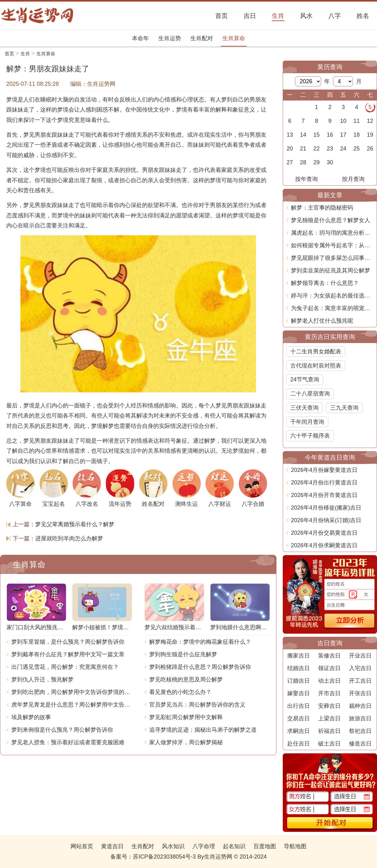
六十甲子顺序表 (310, 436)
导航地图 (295, 846)
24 (343, 149)
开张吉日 (360, 693)
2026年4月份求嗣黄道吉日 (324, 545)
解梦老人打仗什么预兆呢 (322, 321)
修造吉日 (360, 744)
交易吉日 (298, 718)
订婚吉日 (298, 681)
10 (343, 121)
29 (316, 162)
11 (357, 121)
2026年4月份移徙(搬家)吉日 (326, 508)
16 (330, 135)
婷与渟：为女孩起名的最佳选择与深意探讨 (332, 296)
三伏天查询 (304, 408)
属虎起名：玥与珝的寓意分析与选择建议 (332, 233)
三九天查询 (344, 408)
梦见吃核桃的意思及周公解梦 (186, 680)
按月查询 (353, 179)
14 (303, 135)
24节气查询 (305, 379)
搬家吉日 (298, 656)
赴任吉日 (298, 744)
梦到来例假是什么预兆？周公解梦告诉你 (62, 730)
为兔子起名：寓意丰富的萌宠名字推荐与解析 (332, 308)
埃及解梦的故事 (31, 717)
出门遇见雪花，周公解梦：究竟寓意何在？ (65, 667)
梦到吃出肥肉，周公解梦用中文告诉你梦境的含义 (72, 692)
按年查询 (307, 179)
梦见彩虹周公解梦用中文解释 (186, 717)
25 (357, 149)
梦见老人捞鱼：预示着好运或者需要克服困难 (68, 742)
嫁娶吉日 (298, 693)
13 (290, 135)
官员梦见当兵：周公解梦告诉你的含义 (197, 705)
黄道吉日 (112, 846)
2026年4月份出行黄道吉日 (324, 483)
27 (290, 162)
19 (370, 135)
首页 (9, 54)
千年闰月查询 (307, 422)
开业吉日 (360, 656)
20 (290, 149)
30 (330, 162)
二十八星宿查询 (310, 394)
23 (330, 149)
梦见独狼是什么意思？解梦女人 (331, 220)
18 (357, 135)
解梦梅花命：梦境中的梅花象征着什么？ (200, 642)
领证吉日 (329, 668)
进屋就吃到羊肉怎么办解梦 (69, 538)
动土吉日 (329, 681)
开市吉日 (329, 693)
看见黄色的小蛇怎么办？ (180, 692)
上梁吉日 (329, 718)
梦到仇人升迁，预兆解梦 (42, 680)
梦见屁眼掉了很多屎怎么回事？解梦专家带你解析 (332, 258)
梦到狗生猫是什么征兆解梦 (183, 654)
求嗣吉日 (298, 731)
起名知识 (234, 846)
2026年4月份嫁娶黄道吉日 (324, 470)
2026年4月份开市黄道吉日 (324, 495)
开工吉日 (360, 681)
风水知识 (173, 846)
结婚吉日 (298, 668)
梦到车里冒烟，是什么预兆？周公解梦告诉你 (68, 642)
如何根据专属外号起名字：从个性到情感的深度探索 (332, 245)
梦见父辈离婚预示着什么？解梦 (75, 524)
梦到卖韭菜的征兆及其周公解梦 (331, 270)
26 (370, 149)
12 (370, 121)
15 (316, 135)
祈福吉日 (329, 731)
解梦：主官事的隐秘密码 (322, 208)
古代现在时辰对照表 (316, 366)
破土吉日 (329, 744)
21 (303, 149)
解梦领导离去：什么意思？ (325, 283)
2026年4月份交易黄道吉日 (324, 533)
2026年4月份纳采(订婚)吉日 (326, 520)
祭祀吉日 (360, 731)
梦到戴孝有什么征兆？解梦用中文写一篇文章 (68, 654)
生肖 (25, 54)
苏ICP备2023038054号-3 (164, 857)
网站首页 (82, 846)
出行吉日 (298, 706)
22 (316, 149)
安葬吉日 (329, 706)
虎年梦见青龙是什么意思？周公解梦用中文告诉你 (72, 705)
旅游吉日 (360, 718)
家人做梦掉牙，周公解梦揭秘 (186, 742)
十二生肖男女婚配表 (316, 352)
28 (303, 162)
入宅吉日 (360, 668)
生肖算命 (234, 38)
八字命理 (204, 846)
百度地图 (265, 846)
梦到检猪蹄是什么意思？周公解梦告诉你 (200, 667)
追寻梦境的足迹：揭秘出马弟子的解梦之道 (203, 730)
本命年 (140, 38)
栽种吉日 (360, 706)
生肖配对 (202, 38)
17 (343, 135)
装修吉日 (329, 656)
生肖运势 (170, 38)
